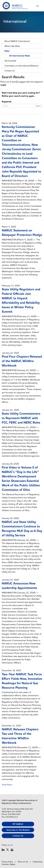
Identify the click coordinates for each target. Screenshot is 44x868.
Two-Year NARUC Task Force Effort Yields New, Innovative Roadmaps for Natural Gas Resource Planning (22, 681)
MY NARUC (18, 824)
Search (38, 106)
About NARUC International (17, 41)
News (7, 51)
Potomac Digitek (9, 864)
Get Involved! (10, 61)
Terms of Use (23, 862)
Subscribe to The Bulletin (18, 830)
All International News (20, 56)
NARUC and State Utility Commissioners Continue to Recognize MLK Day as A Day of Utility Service (22, 529)
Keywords (7, 102)
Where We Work (12, 46)
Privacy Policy (7, 862)
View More (7, 785)
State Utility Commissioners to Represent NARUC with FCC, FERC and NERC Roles (21, 418)
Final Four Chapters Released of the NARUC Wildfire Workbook (22, 361)
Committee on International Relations (21, 66)
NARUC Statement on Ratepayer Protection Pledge (22, 233)
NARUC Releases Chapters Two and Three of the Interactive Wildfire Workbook (20, 736)
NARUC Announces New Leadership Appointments (19, 586)
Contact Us (10, 71)
